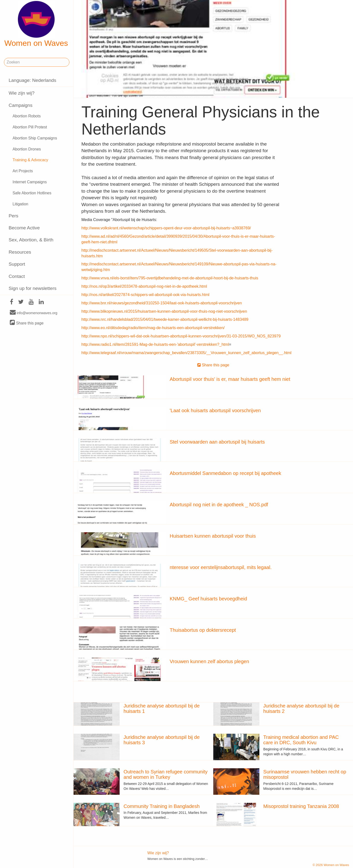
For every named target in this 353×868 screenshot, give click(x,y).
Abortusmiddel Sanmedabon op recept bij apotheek (225, 473)
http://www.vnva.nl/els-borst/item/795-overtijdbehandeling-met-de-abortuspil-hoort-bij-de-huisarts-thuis (170, 278)
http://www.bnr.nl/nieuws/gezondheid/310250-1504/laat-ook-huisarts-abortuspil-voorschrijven (162, 303)
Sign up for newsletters (32, 288)
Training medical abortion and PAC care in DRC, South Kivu (301, 740)
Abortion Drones (27, 149)
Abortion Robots (27, 116)
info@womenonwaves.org (34, 313)
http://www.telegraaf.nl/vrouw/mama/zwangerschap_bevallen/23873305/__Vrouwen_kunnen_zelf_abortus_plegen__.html (186, 353)
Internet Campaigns (30, 182)
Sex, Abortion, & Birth (31, 240)
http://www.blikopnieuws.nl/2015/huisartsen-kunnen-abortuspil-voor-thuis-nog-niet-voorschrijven (164, 311)
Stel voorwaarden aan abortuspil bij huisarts (217, 442)
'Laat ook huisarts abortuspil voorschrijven (215, 410)
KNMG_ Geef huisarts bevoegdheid (208, 599)
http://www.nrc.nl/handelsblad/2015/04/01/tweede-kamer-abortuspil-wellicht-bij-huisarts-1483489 (165, 319)
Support (17, 264)
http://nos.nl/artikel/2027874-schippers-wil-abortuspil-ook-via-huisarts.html (145, 295)
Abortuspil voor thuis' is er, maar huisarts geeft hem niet (230, 379)
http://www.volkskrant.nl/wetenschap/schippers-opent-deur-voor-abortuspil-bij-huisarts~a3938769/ (166, 228)
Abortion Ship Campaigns (35, 138)
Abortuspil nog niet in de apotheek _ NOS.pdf (219, 505)
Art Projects (23, 171)
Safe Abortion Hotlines (32, 193)
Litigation (20, 204)
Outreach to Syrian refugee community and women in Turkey (165, 774)
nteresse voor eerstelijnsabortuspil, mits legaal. (221, 567)
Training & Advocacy (30, 160)
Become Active (24, 228)
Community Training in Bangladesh (162, 806)
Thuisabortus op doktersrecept (203, 630)
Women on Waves (36, 24)
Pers (13, 216)
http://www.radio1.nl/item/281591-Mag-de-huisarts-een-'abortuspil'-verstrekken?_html (155, 344)
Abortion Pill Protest (30, 127)
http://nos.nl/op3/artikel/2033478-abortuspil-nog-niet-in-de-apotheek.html (144, 286)
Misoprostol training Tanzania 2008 (301, 806)
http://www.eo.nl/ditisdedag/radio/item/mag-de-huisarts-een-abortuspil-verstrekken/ (153, 328)
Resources (20, 252)
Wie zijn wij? (22, 93)
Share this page (27, 323)
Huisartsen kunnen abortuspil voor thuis (213, 536)
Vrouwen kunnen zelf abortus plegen (209, 661)
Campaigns (20, 105)
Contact (17, 276)
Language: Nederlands (32, 80)
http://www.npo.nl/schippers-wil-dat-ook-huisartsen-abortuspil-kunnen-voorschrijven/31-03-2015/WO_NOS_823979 (181, 336)
